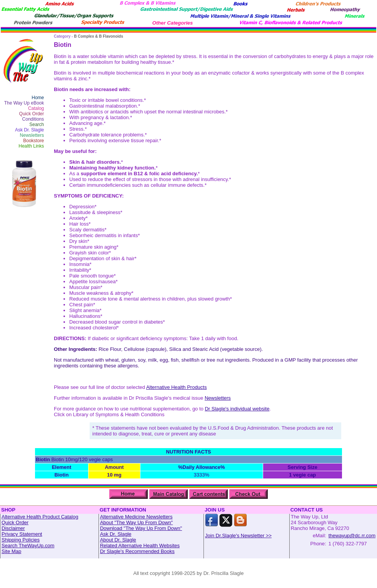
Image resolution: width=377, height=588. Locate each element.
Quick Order (32, 114)
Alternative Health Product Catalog (40, 517)
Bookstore (33, 141)
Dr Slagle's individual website (237, 409)
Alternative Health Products (177, 387)
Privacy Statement (22, 534)
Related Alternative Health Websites (140, 546)
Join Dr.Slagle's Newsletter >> (238, 536)
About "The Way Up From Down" (136, 522)
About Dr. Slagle (118, 540)
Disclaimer (13, 528)
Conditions (33, 119)
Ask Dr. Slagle (29, 130)
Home (38, 98)
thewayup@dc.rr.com (352, 536)
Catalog (36, 108)
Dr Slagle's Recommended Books (137, 551)
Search (37, 125)
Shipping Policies (21, 540)
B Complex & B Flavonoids (98, 36)
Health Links (31, 146)
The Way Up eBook (24, 103)
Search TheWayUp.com (28, 546)
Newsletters (32, 135)
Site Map (11, 551)
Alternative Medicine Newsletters (136, 517)
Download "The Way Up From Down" (141, 528)
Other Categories (173, 23)
